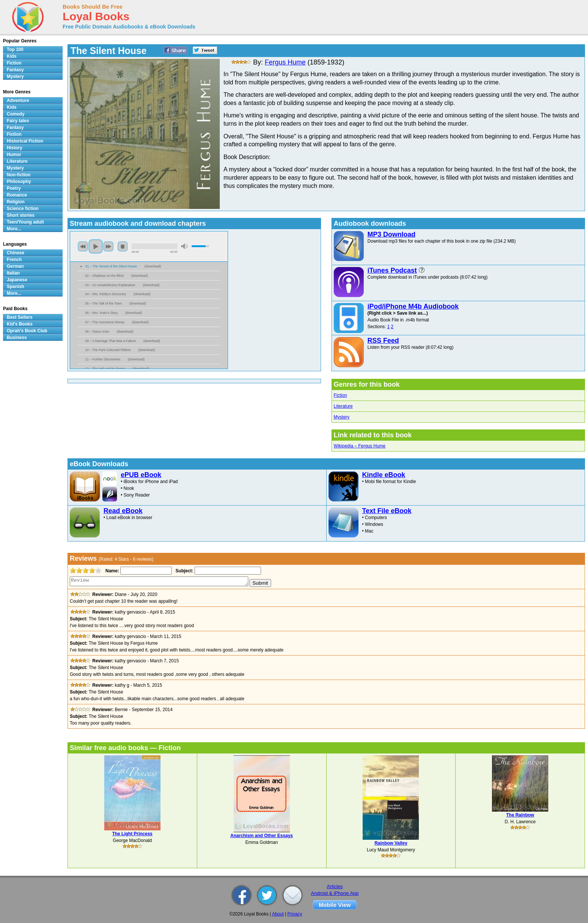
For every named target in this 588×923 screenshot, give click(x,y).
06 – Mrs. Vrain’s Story (101, 313)
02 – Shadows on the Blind (104, 276)
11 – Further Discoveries (103, 359)
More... (14, 229)
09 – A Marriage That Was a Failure (110, 341)
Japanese (17, 280)
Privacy (295, 914)
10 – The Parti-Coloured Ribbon (108, 350)
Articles (335, 886)
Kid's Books (20, 324)
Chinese (16, 253)
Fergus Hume (285, 62)
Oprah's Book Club (27, 331)
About (278, 914)
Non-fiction (19, 175)
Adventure (18, 101)
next (108, 246)
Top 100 (15, 50)
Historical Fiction (25, 141)
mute (184, 246)
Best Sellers (20, 317)
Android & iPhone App (335, 893)
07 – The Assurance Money (105, 322)
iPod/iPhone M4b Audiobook (413, 306)
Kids (12, 56)
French (14, 260)
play (96, 246)
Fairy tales (18, 121)
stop (123, 246)
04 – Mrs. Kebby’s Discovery (106, 294)
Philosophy (19, 182)
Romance (17, 195)
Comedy (16, 114)
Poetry (14, 188)
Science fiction (23, 209)
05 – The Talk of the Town (103, 303)
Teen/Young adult (25, 222)
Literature (343, 406)
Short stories (21, 215)
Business (17, 338)
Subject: (184, 571)
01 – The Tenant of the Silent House (111, 266)
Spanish (16, 287)
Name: (112, 571)
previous (83, 246)
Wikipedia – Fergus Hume (360, 446)
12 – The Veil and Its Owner (105, 369)
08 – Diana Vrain (97, 332)
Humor (14, 155)
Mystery (342, 417)
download (153, 266)
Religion (16, 202)
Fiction (340, 395)
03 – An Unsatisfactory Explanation (110, 285)
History (14, 148)
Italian (13, 273)
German (15, 266)
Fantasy (15, 70)
